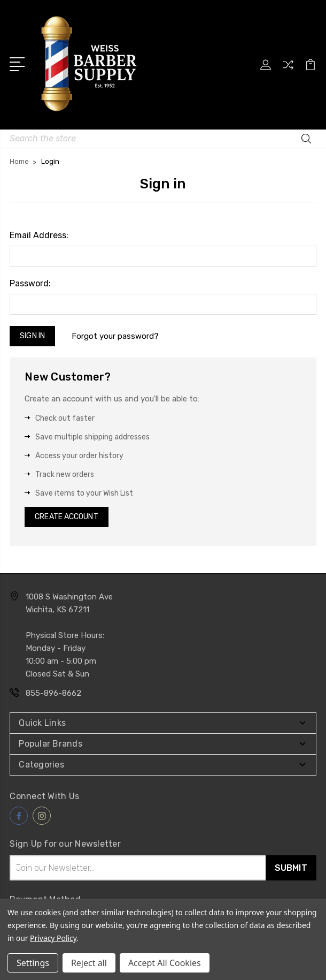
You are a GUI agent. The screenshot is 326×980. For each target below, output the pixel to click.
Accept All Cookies (165, 963)
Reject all (89, 963)
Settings (33, 963)
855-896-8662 (53, 693)
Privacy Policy (53, 938)
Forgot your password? (115, 336)
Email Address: (39, 235)
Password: (30, 283)
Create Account (66, 517)
